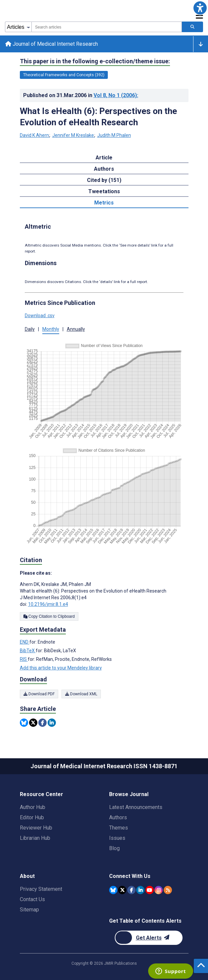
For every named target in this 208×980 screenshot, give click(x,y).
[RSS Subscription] (168, 890)
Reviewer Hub (36, 828)
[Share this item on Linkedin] (52, 723)
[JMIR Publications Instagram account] (159, 890)
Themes (119, 828)
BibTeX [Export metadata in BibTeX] (28, 651)
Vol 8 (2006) (116, 95)
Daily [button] (30, 329)
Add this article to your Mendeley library (61, 668)
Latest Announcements (136, 807)
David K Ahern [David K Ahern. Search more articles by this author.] (35, 135)
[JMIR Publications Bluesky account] (113, 890)
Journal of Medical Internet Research (52, 44)
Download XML (81, 694)
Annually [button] (76, 329)
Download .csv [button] (40, 316)
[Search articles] (192, 27)
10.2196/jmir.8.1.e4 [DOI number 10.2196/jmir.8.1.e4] (48, 604)
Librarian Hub (35, 838)
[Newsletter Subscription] (149, 938)
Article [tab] (104, 158)
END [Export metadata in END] (25, 642)
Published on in (81, 95)
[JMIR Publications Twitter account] (122, 890)
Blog (114, 848)
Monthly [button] (51, 329)
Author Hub (33, 807)
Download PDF (39, 694)
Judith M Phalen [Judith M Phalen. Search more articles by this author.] (114, 135)
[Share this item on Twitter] (33, 723)
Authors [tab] (104, 169)
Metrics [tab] (104, 203)
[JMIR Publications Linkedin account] (140, 890)
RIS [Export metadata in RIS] (24, 659)
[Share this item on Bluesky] (24, 723)
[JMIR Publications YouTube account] (150, 890)
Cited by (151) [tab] (104, 180)
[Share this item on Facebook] (42, 723)
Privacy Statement (41, 889)
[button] (200, 8)
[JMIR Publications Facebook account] (131, 890)
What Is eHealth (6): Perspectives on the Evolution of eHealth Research (98, 117)
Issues (117, 838)
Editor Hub (32, 817)
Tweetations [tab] (104, 191)
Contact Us (32, 899)
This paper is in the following (95, 61)
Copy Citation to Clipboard (49, 616)
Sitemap (29, 910)
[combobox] (107, 27)
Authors (118, 817)
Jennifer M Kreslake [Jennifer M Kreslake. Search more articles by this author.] (74, 135)
